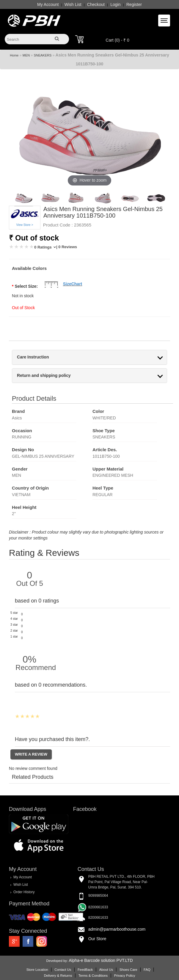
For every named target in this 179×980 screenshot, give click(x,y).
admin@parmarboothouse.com (117, 929)
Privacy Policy (125, 976)
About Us (106, 970)
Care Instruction (33, 357)
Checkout (96, 4)
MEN (26, 55)
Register (134, 4)
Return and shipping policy (44, 376)
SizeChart (73, 284)
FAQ (147, 970)
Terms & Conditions (93, 976)
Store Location (37, 970)
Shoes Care (128, 970)
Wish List (73, 4)
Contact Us (63, 970)
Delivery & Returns (58, 976)
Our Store (97, 939)
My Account (48, 4)
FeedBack (85, 970)
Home (14, 55)
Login (115, 4)
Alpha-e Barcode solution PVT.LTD (101, 960)
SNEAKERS (43, 55)
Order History (24, 892)
